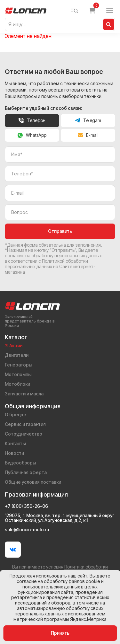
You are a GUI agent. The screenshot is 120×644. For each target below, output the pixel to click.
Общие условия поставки (33, 482)
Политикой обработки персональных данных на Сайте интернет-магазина (50, 266)
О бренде (16, 415)
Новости (14, 453)
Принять (60, 633)
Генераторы (19, 365)
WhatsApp (32, 135)
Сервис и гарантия (25, 424)
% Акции (14, 345)
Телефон (32, 120)
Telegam (88, 120)
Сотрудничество (24, 434)
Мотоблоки (17, 384)
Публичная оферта (26, 472)
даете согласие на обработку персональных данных (53, 253)
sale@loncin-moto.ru (27, 530)
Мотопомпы (18, 374)
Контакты (15, 443)
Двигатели (17, 355)
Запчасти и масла (24, 394)
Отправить (60, 231)
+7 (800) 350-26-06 (26, 506)
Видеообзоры (20, 463)
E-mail (88, 135)
